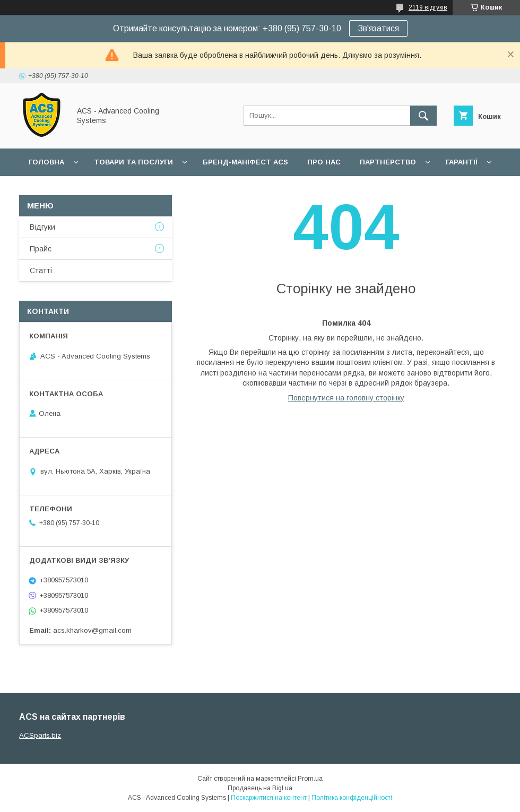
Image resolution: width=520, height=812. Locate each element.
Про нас (324, 162)
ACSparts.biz (40, 735)
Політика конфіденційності (352, 798)
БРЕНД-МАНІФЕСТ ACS (245, 162)
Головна (46, 162)
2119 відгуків (428, 7)
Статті (41, 270)
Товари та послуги (133, 162)
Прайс (41, 249)
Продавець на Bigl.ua (260, 788)
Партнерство (388, 162)
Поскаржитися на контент (269, 798)
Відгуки (42, 227)
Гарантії (462, 162)
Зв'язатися (378, 28)
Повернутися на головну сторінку (346, 398)
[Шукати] (423, 116)
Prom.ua (310, 779)
